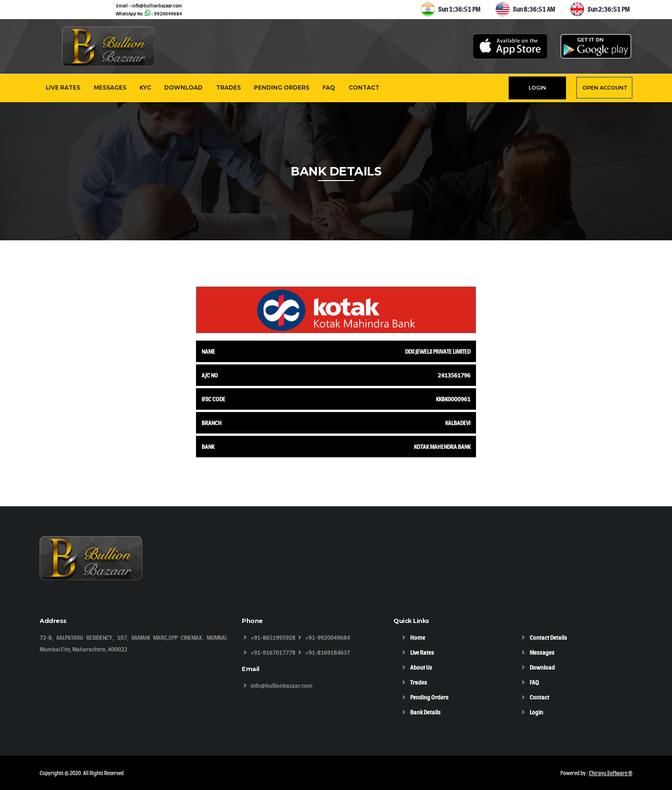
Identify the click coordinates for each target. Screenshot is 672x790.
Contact (364, 87)
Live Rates (63, 87)
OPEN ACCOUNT (605, 88)
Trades (228, 87)
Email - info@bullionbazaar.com (149, 5)
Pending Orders (282, 87)
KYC (145, 87)
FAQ (329, 87)
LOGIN (537, 88)
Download (183, 87)
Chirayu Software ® (611, 773)
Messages (110, 87)
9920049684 (168, 13)
